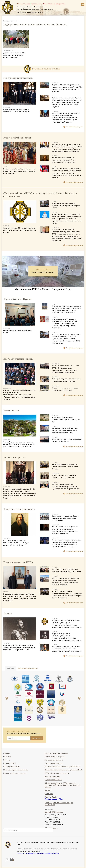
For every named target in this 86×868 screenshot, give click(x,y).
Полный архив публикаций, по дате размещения (59, 804)
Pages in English (51, 797)
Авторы (48, 790)
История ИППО (9, 763)
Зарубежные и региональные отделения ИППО (63, 770)
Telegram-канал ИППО (54, 799)
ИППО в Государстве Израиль (57, 773)
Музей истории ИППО (53, 780)
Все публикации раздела (74, 127)
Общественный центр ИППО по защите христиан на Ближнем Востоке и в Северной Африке (63, 785)
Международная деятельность (16, 770)
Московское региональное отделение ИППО (62, 766)
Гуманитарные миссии (54, 763)
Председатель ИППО (12, 766)
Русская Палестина (52, 776)
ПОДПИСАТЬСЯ (37, 738)
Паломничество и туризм (55, 756)
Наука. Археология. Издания (56, 753)
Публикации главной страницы (46, 69)
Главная (7, 21)
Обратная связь (51, 828)
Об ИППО (7, 756)
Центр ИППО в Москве (54, 812)
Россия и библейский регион (15, 773)
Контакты (49, 794)
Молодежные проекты (54, 760)
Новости (7, 760)
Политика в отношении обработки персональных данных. (38, 853)
